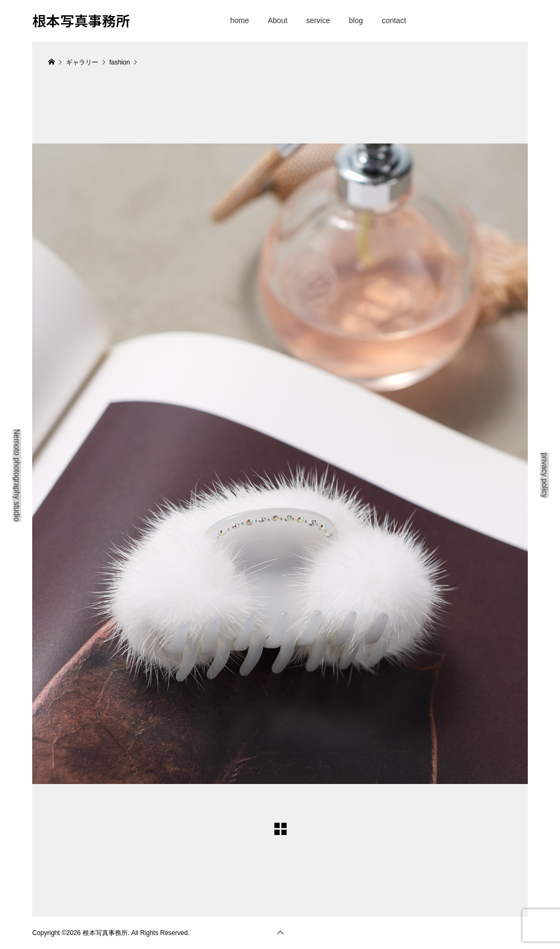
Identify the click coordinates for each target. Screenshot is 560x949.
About (278, 20)
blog (356, 20)
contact (394, 20)
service (318, 20)
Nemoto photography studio (17, 476)
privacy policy (545, 475)
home (240, 20)
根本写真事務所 (81, 20)
